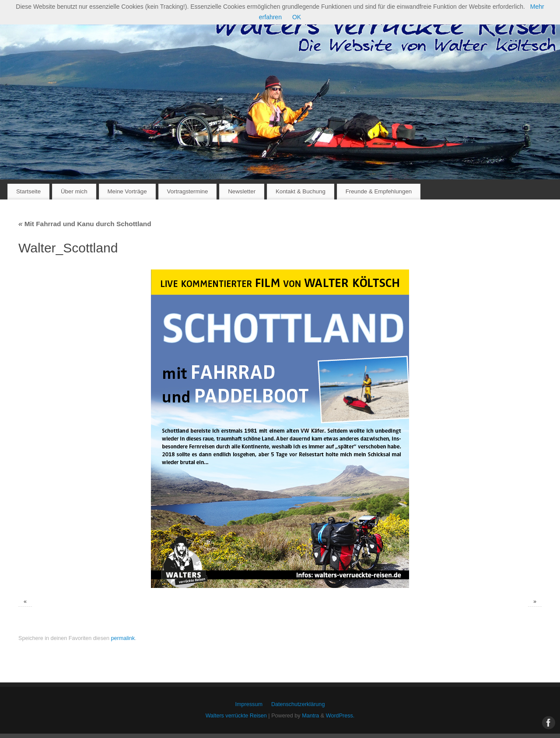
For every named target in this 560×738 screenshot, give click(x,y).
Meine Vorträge (127, 191)
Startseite (28, 191)
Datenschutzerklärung (298, 704)
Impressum (249, 704)
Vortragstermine (188, 191)
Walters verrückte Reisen (236, 716)
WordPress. (340, 716)
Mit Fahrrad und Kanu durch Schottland (85, 224)
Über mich (74, 191)
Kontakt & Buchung (301, 191)
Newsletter (242, 191)
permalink (123, 638)
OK (297, 17)
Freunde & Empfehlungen (379, 191)
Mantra (310, 716)
